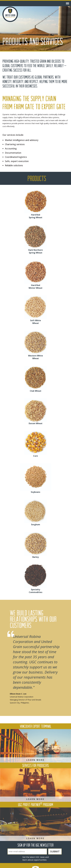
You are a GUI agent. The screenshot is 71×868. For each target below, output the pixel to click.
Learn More (35, 760)
